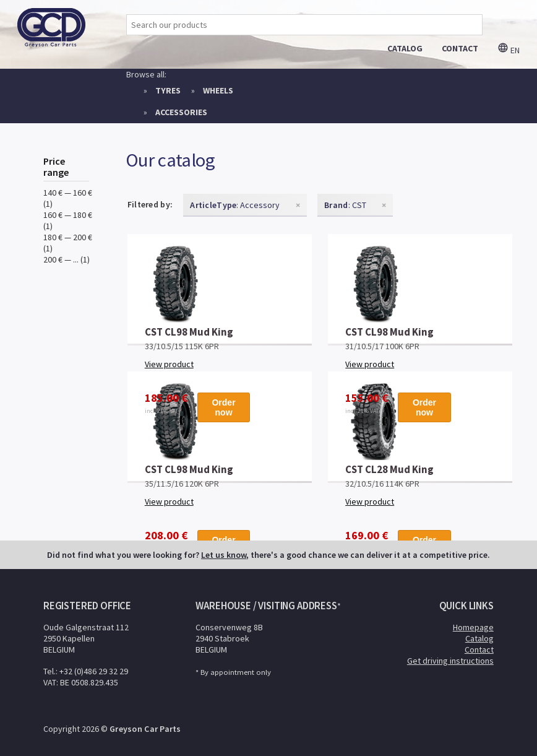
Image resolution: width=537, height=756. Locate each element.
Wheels (218, 90)
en (509, 50)
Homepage (473, 627)
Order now (223, 407)
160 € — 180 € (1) (68, 220)
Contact (479, 650)
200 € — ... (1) (67, 259)
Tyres (168, 90)
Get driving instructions (450, 661)
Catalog (479, 638)
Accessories (181, 112)
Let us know (224, 555)
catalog (405, 48)
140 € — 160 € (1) (68, 198)
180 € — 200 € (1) (68, 243)
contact (460, 48)
